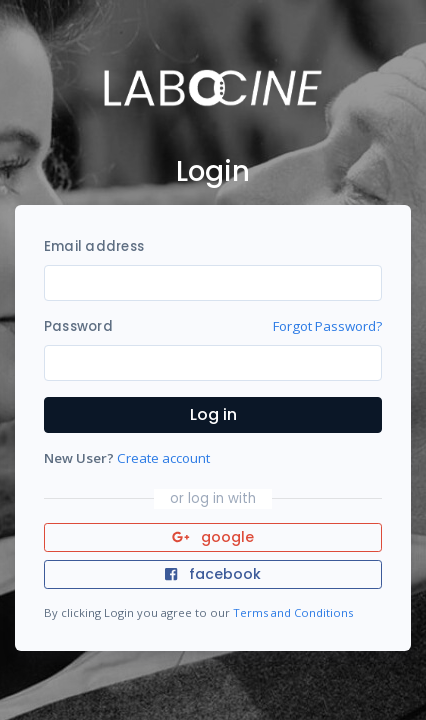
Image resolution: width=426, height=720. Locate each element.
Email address (94, 246)
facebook (213, 574)
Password (78, 326)
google (213, 537)
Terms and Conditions (293, 612)
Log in (213, 414)
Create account (163, 458)
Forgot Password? (327, 326)
